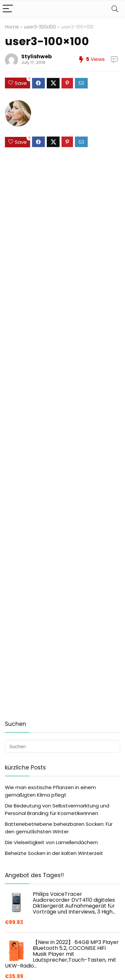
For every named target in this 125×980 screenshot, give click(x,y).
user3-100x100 (40, 27)
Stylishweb (36, 56)
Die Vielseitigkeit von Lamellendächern (51, 842)
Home (12, 27)
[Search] (115, 9)
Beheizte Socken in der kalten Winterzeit (54, 853)
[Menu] (8, 9)
